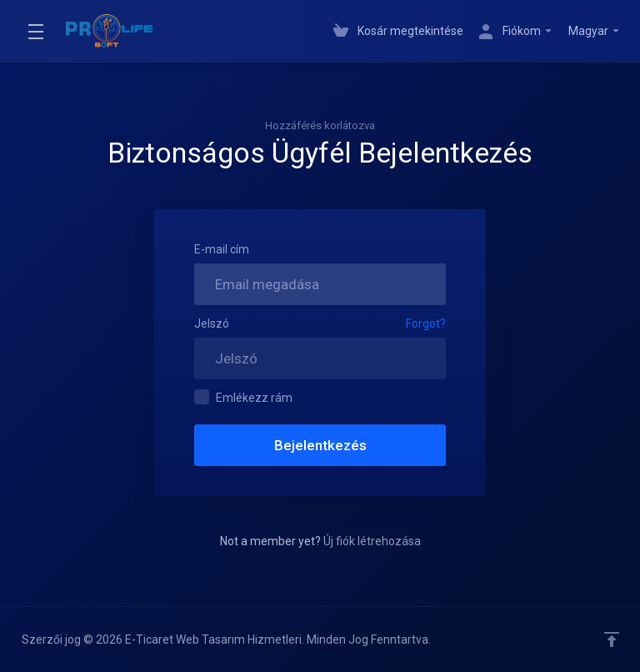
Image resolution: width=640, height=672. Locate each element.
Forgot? (426, 323)
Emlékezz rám (243, 397)
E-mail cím (222, 249)
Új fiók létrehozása (372, 541)
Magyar (595, 31)
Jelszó (212, 323)
